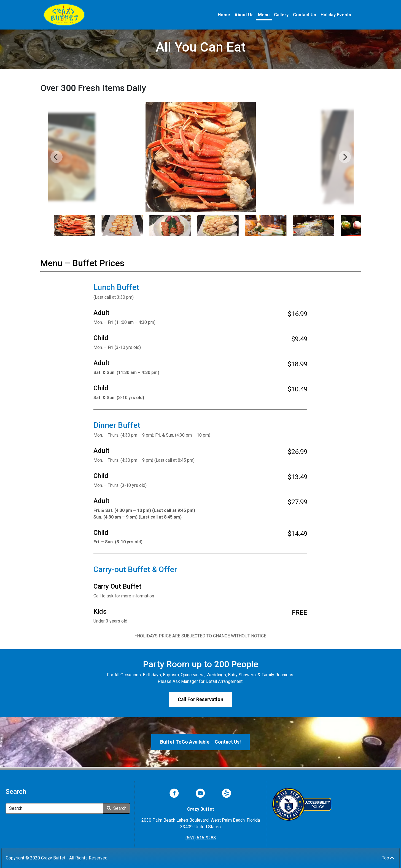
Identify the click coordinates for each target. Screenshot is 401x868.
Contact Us (305, 15)
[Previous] (56, 157)
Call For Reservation (201, 699)
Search (117, 808)
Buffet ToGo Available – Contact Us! (201, 742)
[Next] (345, 157)
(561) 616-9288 (201, 838)
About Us (244, 15)
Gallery (281, 15)
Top (388, 858)
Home (224, 15)
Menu (264, 15)
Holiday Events (336, 15)
